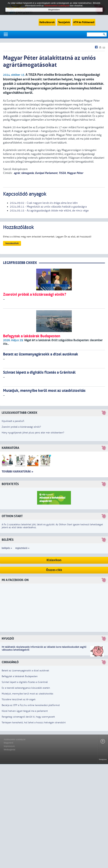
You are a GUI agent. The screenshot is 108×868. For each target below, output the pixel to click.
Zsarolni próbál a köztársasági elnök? (21, 427)
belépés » (7, 548)
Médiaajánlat (9, 750)
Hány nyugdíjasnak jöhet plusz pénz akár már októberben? (33, 433)
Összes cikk (54, 570)
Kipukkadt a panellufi (13, 421)
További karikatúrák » (17, 472)
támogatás (28, 173)
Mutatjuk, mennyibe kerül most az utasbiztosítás (27, 694)
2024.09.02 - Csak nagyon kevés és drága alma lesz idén (44, 203)
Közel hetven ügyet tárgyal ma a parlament (25, 711)
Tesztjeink (64, 22)
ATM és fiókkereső (84, 22)
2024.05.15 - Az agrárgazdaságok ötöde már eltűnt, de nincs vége (49, 211)
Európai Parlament (46, 173)
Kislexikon (54, 560)
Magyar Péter (75, 173)
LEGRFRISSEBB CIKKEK (20, 263)
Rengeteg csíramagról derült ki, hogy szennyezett (28, 717)
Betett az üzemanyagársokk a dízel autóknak (25, 671)
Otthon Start (12, 516)
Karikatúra (10, 448)
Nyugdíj (8, 639)
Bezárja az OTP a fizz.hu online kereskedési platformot (31, 705)
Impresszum (9, 746)
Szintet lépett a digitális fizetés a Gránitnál (25, 682)
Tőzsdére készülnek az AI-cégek (19, 699)
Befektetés (10, 484)
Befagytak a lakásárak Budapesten (20, 676)
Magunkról (8, 743)
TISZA (62, 173)
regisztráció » (22, 548)
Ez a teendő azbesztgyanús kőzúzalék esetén (26, 688)
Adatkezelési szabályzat (15, 739)
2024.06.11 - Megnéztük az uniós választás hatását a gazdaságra (48, 207)
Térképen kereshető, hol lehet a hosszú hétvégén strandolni (34, 723)
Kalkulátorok (47, 22)
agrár (17, 173)
